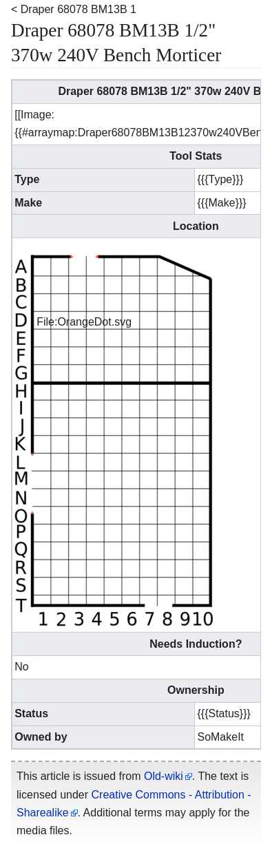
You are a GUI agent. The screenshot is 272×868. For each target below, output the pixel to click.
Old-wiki (164, 776)
